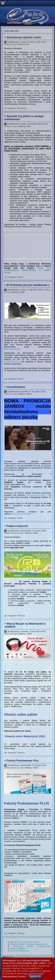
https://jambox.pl (12, 349)
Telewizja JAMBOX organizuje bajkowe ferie (29, 944)
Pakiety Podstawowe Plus (23, 761)
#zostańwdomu (16, 387)
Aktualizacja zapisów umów (24, 37)
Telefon (20, 518)
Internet (20, 277)
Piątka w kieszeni (17, 526)
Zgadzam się (35, 977)
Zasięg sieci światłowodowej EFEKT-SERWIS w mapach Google (28, 270)
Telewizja (21, 753)
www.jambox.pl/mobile (36, 495)
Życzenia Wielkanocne (20, 951)
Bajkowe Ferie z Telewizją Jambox (24, 942)
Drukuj (7, 44)
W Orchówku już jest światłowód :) (28, 285)
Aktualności (22, 108)
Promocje (21, 616)
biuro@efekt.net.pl (12, 362)
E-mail (14, 44)
